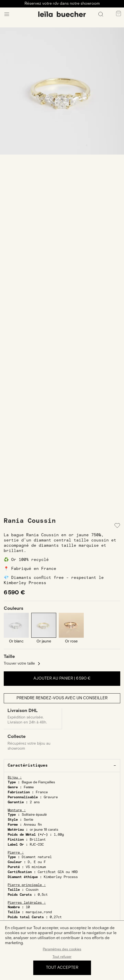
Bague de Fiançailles (38, 782)
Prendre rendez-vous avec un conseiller (62, 698)
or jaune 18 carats (44, 830)
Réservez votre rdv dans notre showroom (62, 4)
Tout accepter (62, 968)
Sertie (28, 820)
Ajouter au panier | (62, 678)
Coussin (32, 890)
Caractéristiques (28, 765)
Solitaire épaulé (34, 815)
